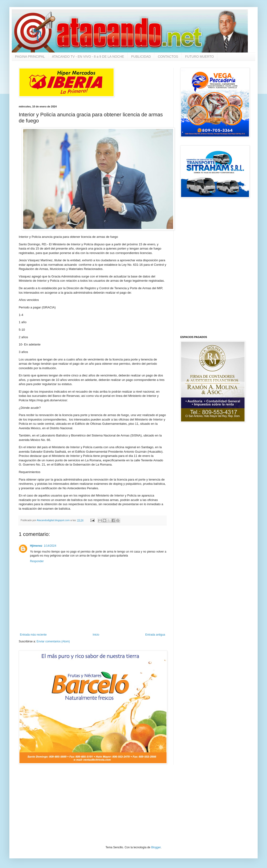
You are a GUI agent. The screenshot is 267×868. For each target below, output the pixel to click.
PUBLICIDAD (141, 57)
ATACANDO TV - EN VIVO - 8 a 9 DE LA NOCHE (88, 57)
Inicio (96, 635)
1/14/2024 (50, 546)
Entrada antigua (155, 635)
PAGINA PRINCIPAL (30, 57)
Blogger (156, 847)
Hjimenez (36, 546)
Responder (37, 561)
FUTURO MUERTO (200, 57)
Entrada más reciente (33, 635)
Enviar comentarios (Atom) (53, 641)
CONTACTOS (168, 57)
